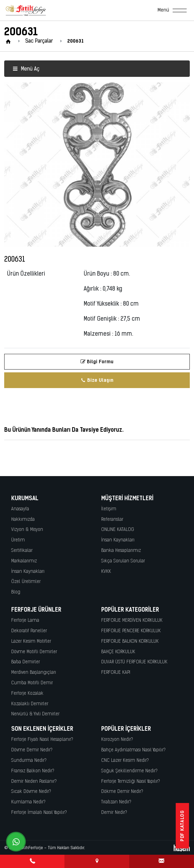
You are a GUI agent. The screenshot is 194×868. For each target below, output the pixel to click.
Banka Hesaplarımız (121, 551)
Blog (16, 592)
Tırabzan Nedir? (116, 802)
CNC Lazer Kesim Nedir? (125, 761)
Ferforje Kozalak (27, 694)
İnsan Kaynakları (28, 572)
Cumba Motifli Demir (32, 683)
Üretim (18, 540)
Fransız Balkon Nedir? (33, 771)
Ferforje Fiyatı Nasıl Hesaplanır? (42, 740)
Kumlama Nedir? (28, 802)
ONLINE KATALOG (118, 530)
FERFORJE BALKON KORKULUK (130, 641)
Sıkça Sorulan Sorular (123, 561)
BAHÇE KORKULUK (118, 652)
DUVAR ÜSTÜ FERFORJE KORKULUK (134, 662)
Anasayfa (20, 509)
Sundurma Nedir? (29, 761)
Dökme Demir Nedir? (122, 792)
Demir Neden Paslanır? (34, 782)
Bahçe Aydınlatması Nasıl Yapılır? (133, 750)
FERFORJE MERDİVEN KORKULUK (132, 621)
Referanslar (112, 520)
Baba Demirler (26, 662)
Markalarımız (24, 561)
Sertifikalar (22, 551)
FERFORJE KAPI (116, 673)
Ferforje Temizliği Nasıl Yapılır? (131, 782)
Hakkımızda (23, 520)
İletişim (109, 509)
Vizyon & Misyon (27, 530)
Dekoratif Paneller (29, 631)
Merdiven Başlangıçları (34, 673)
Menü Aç (26, 69)
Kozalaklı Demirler (30, 704)
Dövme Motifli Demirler (34, 652)
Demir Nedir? (114, 813)
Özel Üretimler (26, 582)
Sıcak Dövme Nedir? (31, 792)
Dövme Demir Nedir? (32, 750)
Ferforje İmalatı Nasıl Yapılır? (39, 813)
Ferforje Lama (25, 621)
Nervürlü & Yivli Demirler (35, 714)
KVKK (106, 572)
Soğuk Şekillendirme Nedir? (129, 771)
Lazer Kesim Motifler (31, 641)
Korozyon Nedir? (117, 740)
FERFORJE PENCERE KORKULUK (131, 631)
